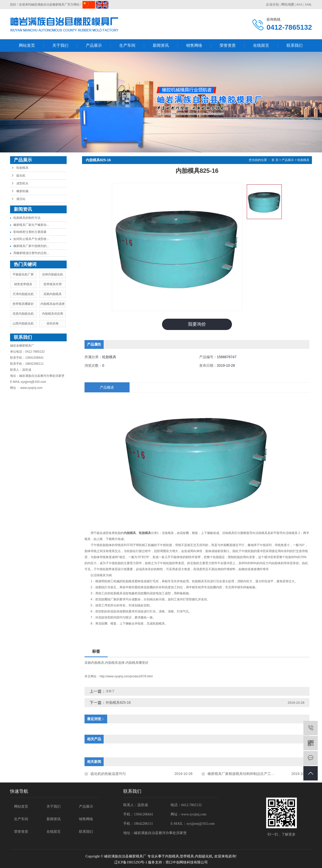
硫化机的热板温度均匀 (108, 774)
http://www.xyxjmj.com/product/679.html (126, 676)
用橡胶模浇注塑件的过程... (31, 253)
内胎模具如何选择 (53, 304)
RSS (299, 4)
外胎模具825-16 (118, 702)
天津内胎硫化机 (23, 294)
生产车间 (127, 45)
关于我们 (60, 45)
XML (308, 4)
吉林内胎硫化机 (53, 274)
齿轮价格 (53, 323)
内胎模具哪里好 (137, 663)
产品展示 (94, 45)
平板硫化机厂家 (23, 274)
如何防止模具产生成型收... (31, 239)
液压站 (21, 199)
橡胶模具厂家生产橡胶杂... (31, 225)
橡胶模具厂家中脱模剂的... (31, 246)
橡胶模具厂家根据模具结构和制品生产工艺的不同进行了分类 (255, 774)
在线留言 (261, 45)
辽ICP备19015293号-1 (131, 862)
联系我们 (295, 45)
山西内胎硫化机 (23, 323)
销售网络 (194, 45)
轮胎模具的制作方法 (27, 218)
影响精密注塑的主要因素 (30, 232)
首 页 (275, 160)
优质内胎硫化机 (23, 314)
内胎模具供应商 (53, 314)
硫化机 (21, 176)
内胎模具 (172, 856)
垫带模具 (187, 856)
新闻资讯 (161, 45)
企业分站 (272, 4)
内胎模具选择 (115, 663)
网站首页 (27, 45)
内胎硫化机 (204, 856)
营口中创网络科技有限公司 (187, 862)
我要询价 (197, 324)
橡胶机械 (22, 191)
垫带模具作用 (53, 284)
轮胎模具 (22, 168)
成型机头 (22, 183)
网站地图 (288, 4)
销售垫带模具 (23, 284)
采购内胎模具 (53, 294)
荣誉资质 (228, 45)
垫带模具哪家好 (23, 304)
